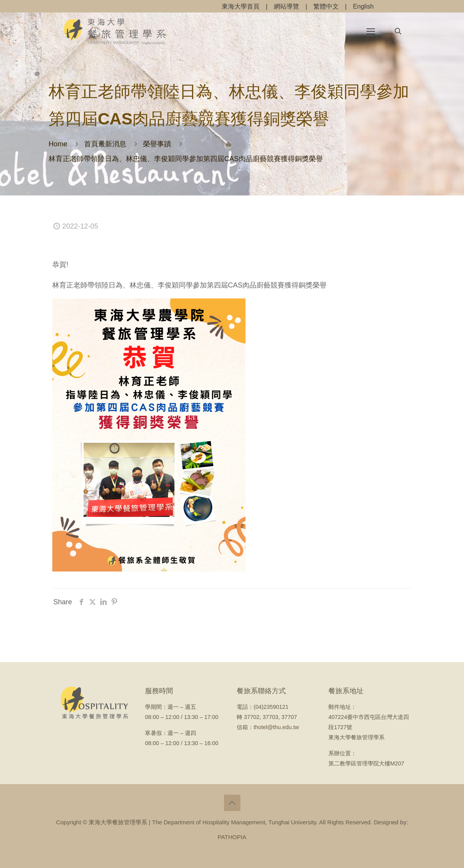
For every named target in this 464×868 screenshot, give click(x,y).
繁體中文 (326, 6)
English (363, 6)
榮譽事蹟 (157, 144)
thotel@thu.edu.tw (276, 727)
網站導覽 (287, 6)
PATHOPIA (232, 837)
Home (58, 144)
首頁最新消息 (105, 144)
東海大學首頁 (241, 6)
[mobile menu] (371, 31)
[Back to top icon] (232, 803)
